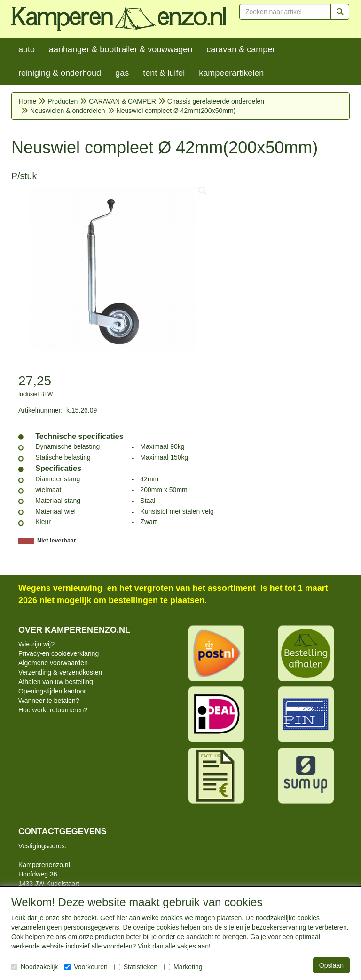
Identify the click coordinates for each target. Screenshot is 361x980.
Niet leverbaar (57, 541)
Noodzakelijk (35, 967)
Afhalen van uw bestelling (56, 682)
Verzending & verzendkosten (60, 672)
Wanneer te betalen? (49, 701)
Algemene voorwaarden (53, 663)
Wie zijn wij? (36, 644)
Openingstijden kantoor (52, 691)
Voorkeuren (86, 967)
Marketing (183, 967)
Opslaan (331, 965)
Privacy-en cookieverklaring (59, 653)
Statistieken (136, 967)
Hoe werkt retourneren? (53, 710)
